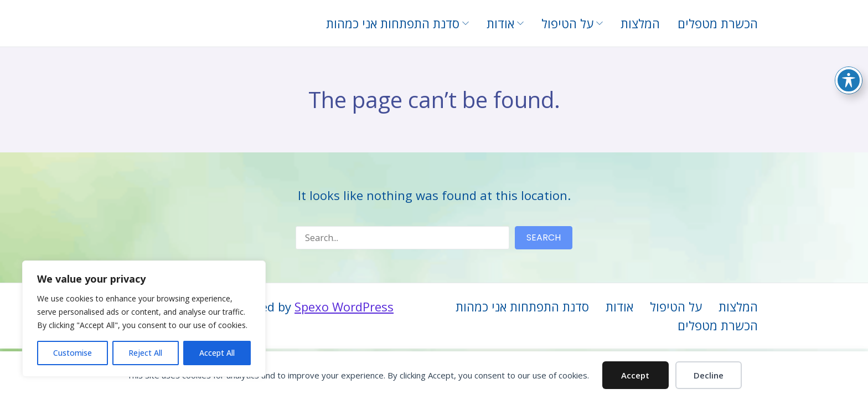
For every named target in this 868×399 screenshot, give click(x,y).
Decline (709, 375)
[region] (144, 319)
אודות (619, 306)
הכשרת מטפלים (718, 325)
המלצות (738, 306)
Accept (635, 375)
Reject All (145, 353)
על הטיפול (676, 306)
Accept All (217, 353)
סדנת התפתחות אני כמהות (522, 306)
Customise (73, 353)
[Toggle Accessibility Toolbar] (849, 79)
